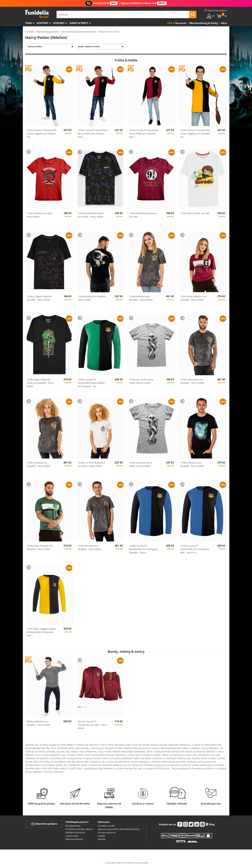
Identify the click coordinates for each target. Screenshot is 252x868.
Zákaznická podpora (44, 824)
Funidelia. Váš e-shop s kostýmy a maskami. (37, 14)
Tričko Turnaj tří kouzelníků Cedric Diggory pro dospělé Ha (195, 134)
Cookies (101, 836)
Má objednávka (73, 826)
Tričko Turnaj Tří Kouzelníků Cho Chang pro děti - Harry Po (195, 549)
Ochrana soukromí (107, 833)
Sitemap (102, 839)
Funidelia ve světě (106, 826)
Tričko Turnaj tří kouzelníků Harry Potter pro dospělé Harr (144, 134)
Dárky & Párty (79, 23)
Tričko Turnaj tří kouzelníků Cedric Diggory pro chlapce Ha (42, 134)
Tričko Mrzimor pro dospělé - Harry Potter (90, 548)
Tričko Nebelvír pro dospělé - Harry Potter (141, 298)
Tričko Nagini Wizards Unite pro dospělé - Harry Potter (40, 383)
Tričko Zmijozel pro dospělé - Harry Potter (39, 465)
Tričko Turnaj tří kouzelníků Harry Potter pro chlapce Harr (93, 134)
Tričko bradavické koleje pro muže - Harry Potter (91, 215)
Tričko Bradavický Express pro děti (143, 215)
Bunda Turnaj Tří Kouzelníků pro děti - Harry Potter (92, 725)
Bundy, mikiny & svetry (90, 47)
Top (170, 23)
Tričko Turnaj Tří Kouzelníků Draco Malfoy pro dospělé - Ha (91, 383)
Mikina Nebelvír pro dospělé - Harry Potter (39, 723)
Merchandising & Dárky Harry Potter (79, 32)
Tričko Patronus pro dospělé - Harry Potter (192, 465)
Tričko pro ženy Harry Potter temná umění (141, 465)
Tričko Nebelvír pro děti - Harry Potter (40, 215)
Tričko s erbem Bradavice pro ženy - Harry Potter (92, 465)
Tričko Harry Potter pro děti (195, 214)
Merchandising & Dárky (48, 32)
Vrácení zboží (72, 836)
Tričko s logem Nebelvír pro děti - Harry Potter (39, 298)
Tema (29, 23)
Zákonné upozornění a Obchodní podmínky (119, 829)
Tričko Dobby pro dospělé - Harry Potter (92, 298)
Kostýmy (43, 23)
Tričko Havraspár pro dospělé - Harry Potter (192, 382)
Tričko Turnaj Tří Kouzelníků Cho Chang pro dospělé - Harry (144, 549)
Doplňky (59, 23)
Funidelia (30, 32)
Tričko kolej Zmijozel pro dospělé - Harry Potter (40, 548)
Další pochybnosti (74, 839)
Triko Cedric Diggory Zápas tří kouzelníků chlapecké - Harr (41, 632)
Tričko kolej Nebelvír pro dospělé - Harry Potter (194, 298)
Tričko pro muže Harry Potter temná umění (141, 382)
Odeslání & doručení (75, 833)
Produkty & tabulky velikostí (79, 829)
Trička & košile (35, 47)
